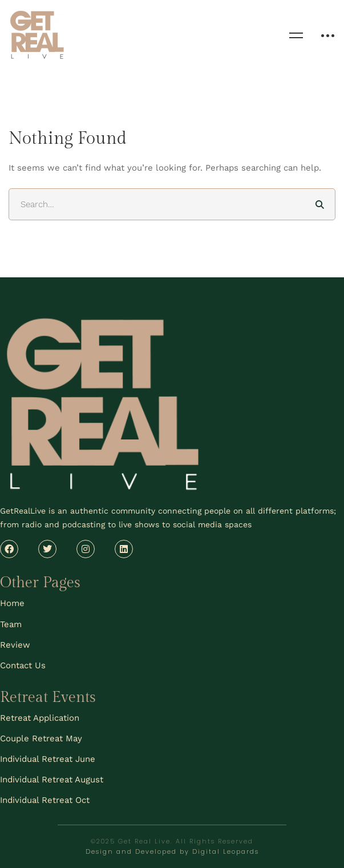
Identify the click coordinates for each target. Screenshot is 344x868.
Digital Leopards (226, 851)
